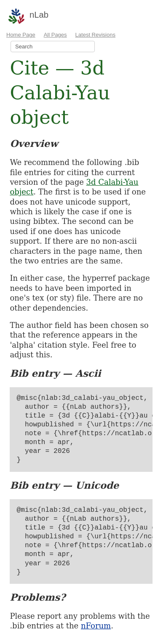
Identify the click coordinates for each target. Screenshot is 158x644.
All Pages (55, 35)
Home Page (21, 35)
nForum (96, 626)
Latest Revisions (95, 35)
